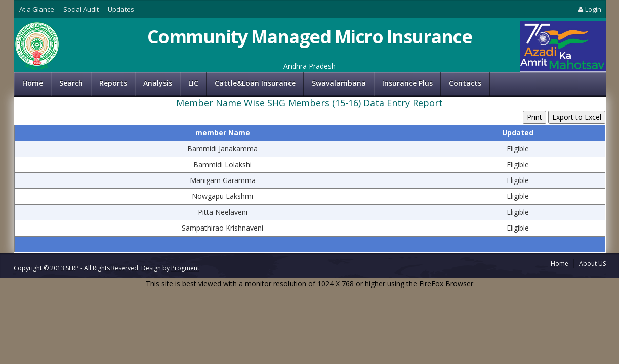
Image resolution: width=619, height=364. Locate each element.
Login (589, 9)
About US (592, 264)
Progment (185, 268)
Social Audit (81, 9)
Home (33, 83)
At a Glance (37, 9)
